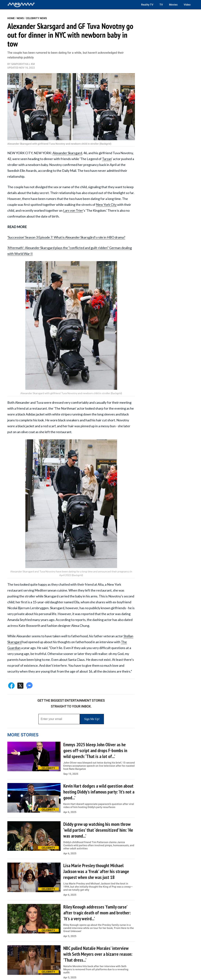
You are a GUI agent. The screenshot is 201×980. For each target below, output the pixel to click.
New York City (106, 205)
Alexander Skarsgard (67, 153)
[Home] (21, 5)
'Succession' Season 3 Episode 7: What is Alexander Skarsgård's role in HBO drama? (66, 237)
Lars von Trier (73, 210)
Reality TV (147, 5)
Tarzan (107, 159)
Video (187, 5)
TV (161, 5)
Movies (173, 5)
